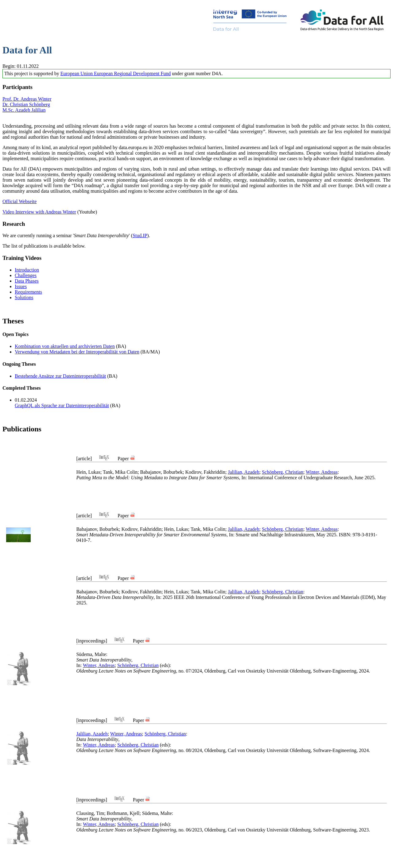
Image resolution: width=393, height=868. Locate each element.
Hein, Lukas (88, 472)
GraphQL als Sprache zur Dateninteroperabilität (62, 405)
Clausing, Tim (90, 813)
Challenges (26, 275)
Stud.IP (140, 235)
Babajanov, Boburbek (161, 472)
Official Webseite (19, 201)
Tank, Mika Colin (120, 472)
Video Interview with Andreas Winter (39, 212)
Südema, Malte (91, 654)
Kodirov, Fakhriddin (205, 472)
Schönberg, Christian (283, 472)
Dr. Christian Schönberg (26, 104)
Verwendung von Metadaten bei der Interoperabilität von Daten (77, 352)
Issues (21, 286)
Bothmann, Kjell (123, 813)
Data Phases (27, 281)
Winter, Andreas (322, 472)
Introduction (27, 270)
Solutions (24, 297)
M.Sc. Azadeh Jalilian (24, 110)
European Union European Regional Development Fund (116, 73)
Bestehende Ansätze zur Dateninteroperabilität (60, 376)
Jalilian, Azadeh (243, 472)
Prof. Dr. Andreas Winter (27, 99)
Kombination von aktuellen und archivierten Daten (65, 346)
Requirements (28, 292)
